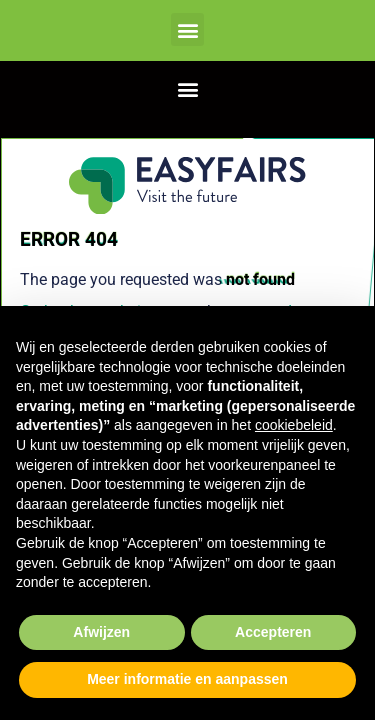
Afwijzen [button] (101, 632)
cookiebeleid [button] (294, 425)
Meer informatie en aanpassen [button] (187, 679)
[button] (187, 29)
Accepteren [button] (273, 632)
